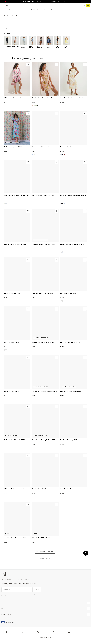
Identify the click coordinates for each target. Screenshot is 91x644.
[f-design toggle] (30, 28)
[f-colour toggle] (23, 28)
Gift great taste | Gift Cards (58, 2)
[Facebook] (7, 632)
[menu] (3, 5)
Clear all (41, 58)
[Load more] (45, 558)
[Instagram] (38, 632)
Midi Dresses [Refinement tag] (17, 58)
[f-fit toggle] (42, 28)
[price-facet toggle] (55, 28)
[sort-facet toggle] (82, 28)
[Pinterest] (53, 632)
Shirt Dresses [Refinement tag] (26, 58)
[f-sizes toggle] (36, 28)
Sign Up (37, 590)
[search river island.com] (81, 5)
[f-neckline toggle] (48, 28)
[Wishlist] (28, 64)
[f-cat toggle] (7, 28)
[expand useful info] (88, 609)
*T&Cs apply (4, 594)
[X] (22, 632)
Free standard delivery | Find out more (33, 2)
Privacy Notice (5, 596)
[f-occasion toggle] (15, 28)
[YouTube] (69, 632)
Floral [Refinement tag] (34, 58)
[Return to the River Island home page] (11, 5)
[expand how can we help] (88, 603)
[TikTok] (85, 632)
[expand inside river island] (88, 615)
